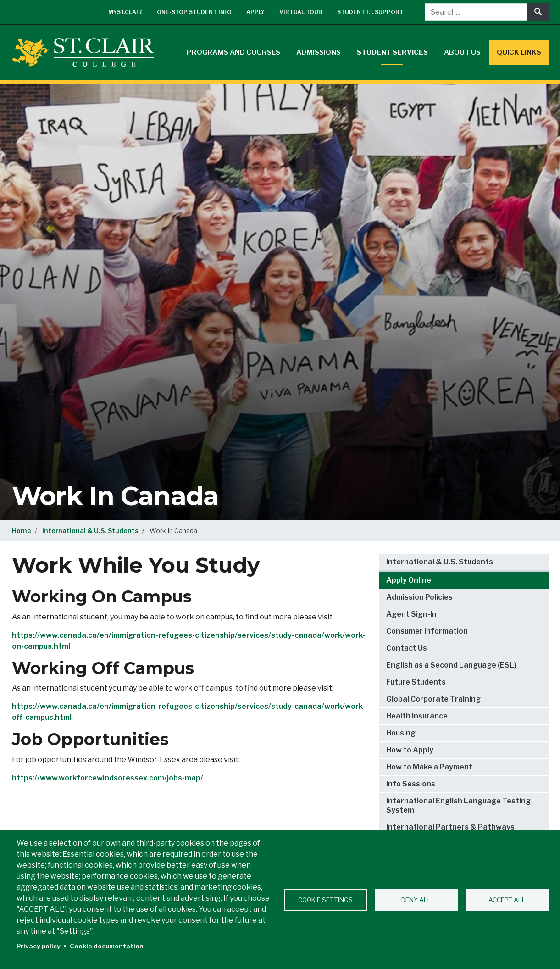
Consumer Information (427, 631)
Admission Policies (419, 597)
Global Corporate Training (433, 699)
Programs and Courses (233, 52)
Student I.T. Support (370, 12)
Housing (401, 733)
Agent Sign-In (411, 614)
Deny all (416, 900)
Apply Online (409, 580)
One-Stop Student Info (194, 12)
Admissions (319, 52)
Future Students (416, 682)
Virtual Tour (301, 12)
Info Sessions (411, 784)
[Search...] (476, 12)
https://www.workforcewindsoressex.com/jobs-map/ (108, 778)
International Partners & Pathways (450, 827)
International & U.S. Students (90, 531)
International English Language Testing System (458, 805)
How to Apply (410, 750)
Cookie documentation (107, 946)
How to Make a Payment (429, 767)
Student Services (392, 52)
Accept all (507, 900)
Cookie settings (325, 900)
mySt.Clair (125, 12)
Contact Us (407, 648)
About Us (462, 52)
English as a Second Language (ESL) (451, 665)
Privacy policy (39, 946)
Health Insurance (417, 716)
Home (22, 531)
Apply (255, 12)
